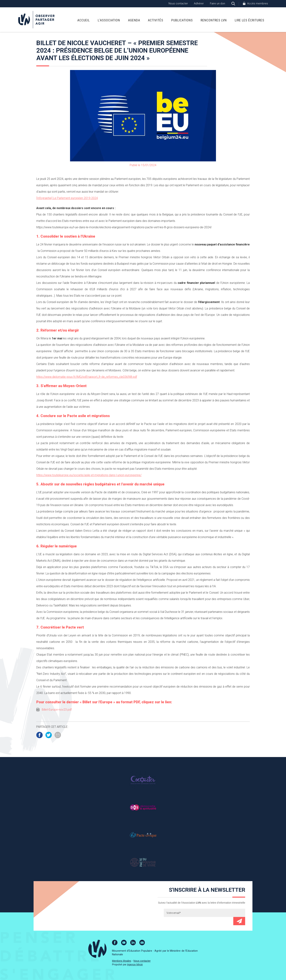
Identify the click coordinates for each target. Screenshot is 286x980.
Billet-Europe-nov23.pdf (57, 710)
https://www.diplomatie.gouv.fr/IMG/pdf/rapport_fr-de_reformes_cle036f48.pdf (87, 377)
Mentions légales (122, 961)
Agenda (134, 20)
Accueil (84, 20)
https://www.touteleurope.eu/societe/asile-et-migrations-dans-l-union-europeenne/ (89, 475)
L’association (109, 20)
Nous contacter (178, 3)
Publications (182, 20)
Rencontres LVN (214, 20)
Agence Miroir (135, 964)
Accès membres (258, 3)
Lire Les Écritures (250, 20)
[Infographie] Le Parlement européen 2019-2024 (67, 198)
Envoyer (239, 921)
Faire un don (218, 3)
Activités (156, 20)
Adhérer (199, 3)
